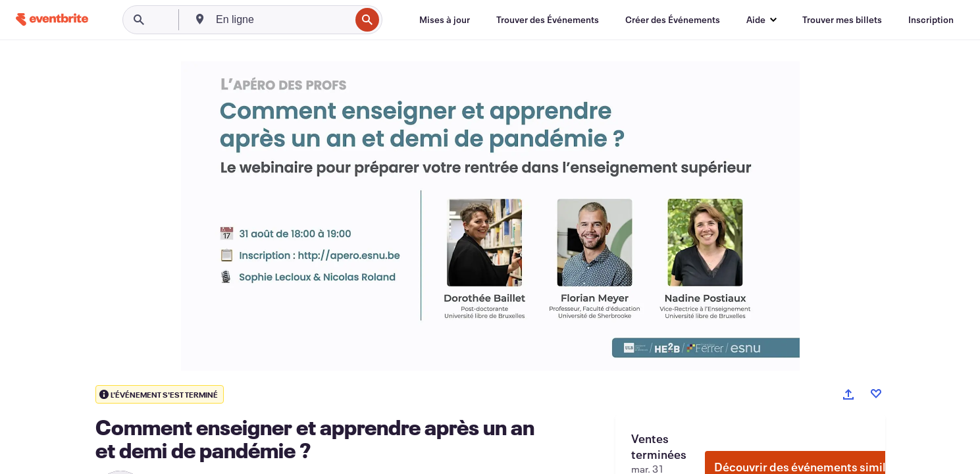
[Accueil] (52, 19)
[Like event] (876, 394)
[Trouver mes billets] (842, 20)
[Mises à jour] (445, 20)
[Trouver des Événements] (548, 20)
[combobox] (282, 20)
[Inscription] (931, 20)
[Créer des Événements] (673, 20)
